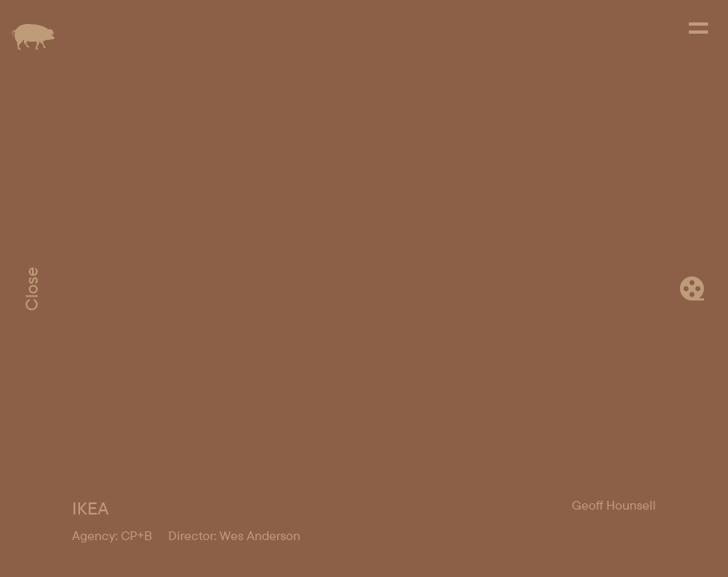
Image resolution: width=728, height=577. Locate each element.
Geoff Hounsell (614, 505)
